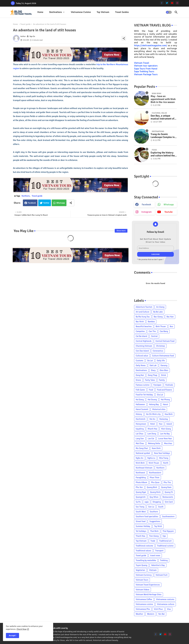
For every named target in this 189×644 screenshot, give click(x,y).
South (161, 507)
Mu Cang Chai (142, 448)
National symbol (143, 453)
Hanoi (165, 404)
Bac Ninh (140, 322)
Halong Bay (154, 404)
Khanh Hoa (152, 429)
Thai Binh (154, 531)
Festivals (169, 385)
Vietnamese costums (165, 599)
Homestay (164, 419)
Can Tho (152, 331)
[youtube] (172, 3)
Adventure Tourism (144, 307)
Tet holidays (141, 531)
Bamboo (151, 322)
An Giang (160, 307)
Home (40, 12)
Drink (164, 375)
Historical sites (159, 409)
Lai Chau (140, 434)
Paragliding (141, 477)
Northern (26, 196)
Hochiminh (141, 419)
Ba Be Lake (158, 312)
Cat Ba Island (141, 336)
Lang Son (140, 439)
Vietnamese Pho (143, 609)
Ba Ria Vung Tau (143, 317)
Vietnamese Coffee (144, 599)
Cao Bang (164, 331)
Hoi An (152, 419)
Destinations (56, 12)
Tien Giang (154, 536)
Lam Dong (152, 434)
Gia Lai (160, 395)
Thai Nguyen (168, 531)
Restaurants (168, 497)
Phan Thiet (155, 477)
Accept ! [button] (12, 636)
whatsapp (169, 205)
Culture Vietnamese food (163, 356)
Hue (161, 424)
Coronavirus (158, 351)
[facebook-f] (162, 3)
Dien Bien (164, 370)
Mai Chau (140, 443)
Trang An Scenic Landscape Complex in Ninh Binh (163, 136)
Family (162, 380)
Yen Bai (161, 614)
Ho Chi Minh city (153, 414)
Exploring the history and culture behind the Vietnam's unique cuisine (163, 154)
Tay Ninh (158, 526)
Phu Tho (167, 482)
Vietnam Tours (142, 580)
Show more (121, 231)
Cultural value (142, 356)
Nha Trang (164, 458)
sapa (147, 502)
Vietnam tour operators (146, 66)
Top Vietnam (103, 12)
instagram (146, 212)
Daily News (141, 365)
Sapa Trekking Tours (144, 71)
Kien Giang (166, 429)
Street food (141, 521)
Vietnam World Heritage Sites (149, 594)
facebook (146, 205)
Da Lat (150, 361)
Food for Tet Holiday (144, 395)
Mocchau (168, 443)
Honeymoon (141, 424)
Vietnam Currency (144, 575)
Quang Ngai (141, 492)
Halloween (140, 404)
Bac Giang (158, 317)
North (166, 463)
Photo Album (141, 482)
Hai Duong (152, 400)
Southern (154, 512)
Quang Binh (152, 487)
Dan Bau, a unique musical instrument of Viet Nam (162, 117)
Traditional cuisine (165, 546)
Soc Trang (140, 507)
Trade (153, 541)
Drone (138, 380)
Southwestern (168, 516)
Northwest (140, 473)
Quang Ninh (155, 492)
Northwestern (155, 473)
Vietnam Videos (142, 590)
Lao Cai (151, 439)
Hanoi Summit (142, 409)
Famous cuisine (143, 385)
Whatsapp (61, 203)
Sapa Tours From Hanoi (146, 69)
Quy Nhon (154, 497)
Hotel (153, 424)
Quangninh (141, 497)
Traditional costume (144, 546)
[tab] (40, 12)
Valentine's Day (158, 565)
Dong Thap (152, 375)
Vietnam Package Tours (146, 74)
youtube (169, 212)
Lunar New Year (165, 439)
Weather (139, 614)
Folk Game (140, 390)
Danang (164, 365)
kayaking (140, 429)
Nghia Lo (151, 458)
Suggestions (155, 521)
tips (164, 536)
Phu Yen (139, 487)
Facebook (32, 203)
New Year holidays (162, 453)
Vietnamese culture (166, 604)
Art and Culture (142, 312)
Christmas (161, 346)
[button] (169, 12)
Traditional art (165, 541)
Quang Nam (166, 487)
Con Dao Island (142, 351)
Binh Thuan (161, 326)
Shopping (157, 502)
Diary (153, 370)
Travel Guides (122, 12)
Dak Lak (153, 365)
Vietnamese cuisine (81, 12)
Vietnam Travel (142, 63)
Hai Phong (165, 400)
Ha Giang (140, 400)
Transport (159, 551)
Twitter (46, 203)
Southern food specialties (147, 516)
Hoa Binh (169, 414)
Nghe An (140, 458)
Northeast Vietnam (144, 468)
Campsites (140, 331)
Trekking (164, 560)
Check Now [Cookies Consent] (21, 629)
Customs (139, 361)
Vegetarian (140, 570)
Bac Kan (170, 317)
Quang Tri (169, 492)
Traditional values (143, 551)
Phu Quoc (155, 482)
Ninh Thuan (154, 463)
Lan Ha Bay (165, 434)
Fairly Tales (150, 380)
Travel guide (25, 24)
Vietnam (153, 570)
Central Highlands (144, 341)
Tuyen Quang (141, 565)
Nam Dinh (156, 448)
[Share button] (71, 203)
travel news (155, 555)
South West (141, 512)
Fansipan (157, 385)
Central (154, 336)
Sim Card (169, 502)
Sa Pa (138, 502)
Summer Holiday (143, 526)
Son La (151, 507)
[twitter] (167, 3)
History (139, 414)
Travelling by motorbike (146, 560)
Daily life (161, 361)
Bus (171, 326)
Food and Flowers (164, 390)
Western (151, 614)
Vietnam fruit (162, 575)
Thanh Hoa (140, 536)
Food (151, 390)
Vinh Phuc (158, 609)
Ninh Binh (140, 463)
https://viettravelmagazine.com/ (151, 45)
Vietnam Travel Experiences (148, 585)
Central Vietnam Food (165, 341)
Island (169, 424)
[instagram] (177, 3)
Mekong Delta (154, 443)
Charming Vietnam (144, 346)
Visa (169, 609)
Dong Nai (140, 375)
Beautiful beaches (144, 326)
